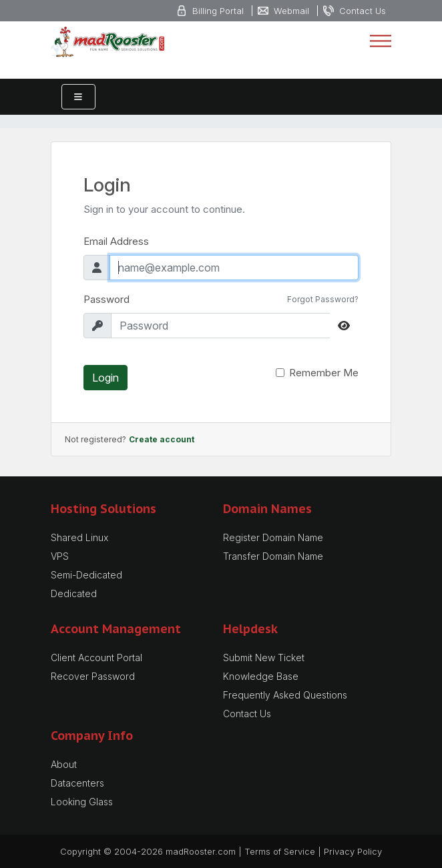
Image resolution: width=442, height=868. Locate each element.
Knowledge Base (261, 676)
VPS (60, 556)
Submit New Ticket (264, 658)
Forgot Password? (323, 299)
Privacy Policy (353, 851)
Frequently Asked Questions (285, 695)
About (64, 764)
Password (106, 299)
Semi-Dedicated (86, 575)
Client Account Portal (96, 658)
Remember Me (324, 373)
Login (105, 378)
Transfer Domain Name (273, 556)
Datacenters (77, 783)
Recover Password (93, 676)
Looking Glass (82, 802)
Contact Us (247, 714)
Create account (162, 439)
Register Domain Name (273, 537)
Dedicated (74, 593)
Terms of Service (280, 851)
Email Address (116, 241)
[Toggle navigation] (381, 41)
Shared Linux (79, 537)
